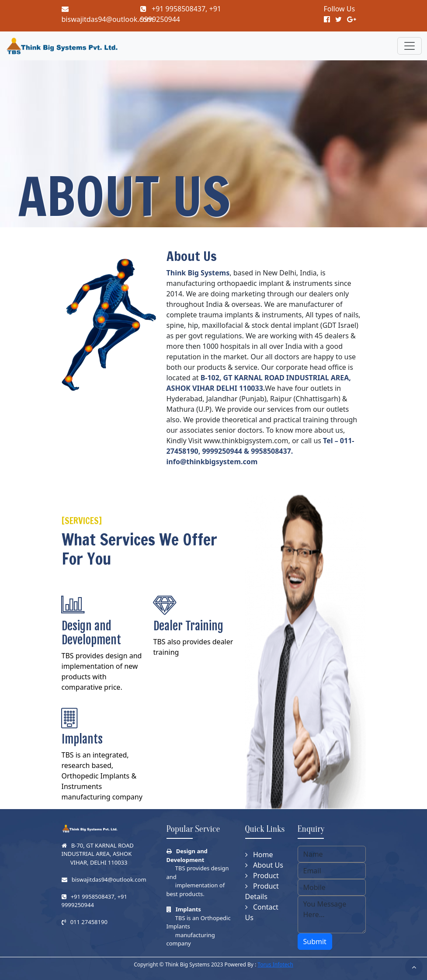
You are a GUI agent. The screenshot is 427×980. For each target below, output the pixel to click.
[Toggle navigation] (410, 46)
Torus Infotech (275, 964)
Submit (315, 942)
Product (266, 876)
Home (263, 855)
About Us (268, 865)
